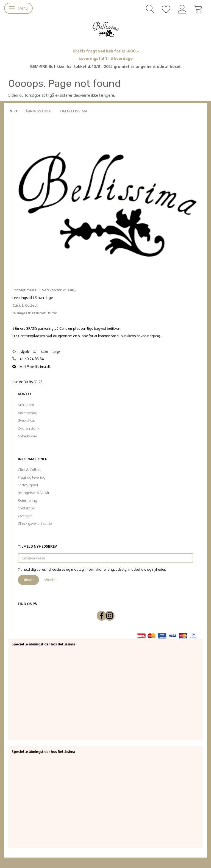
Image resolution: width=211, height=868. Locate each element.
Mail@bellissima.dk (35, 367)
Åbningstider (39, 111)
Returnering (27, 500)
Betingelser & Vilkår (34, 493)
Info (13, 111)
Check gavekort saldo (35, 523)
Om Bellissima (74, 111)
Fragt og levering (32, 477)
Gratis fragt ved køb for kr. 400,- (106, 51)
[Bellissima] (105, 29)
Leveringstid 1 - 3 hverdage (106, 59)
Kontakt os (26, 508)
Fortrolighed (28, 485)
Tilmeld (28, 580)
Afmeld (50, 580)
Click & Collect (29, 470)
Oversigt (25, 516)
